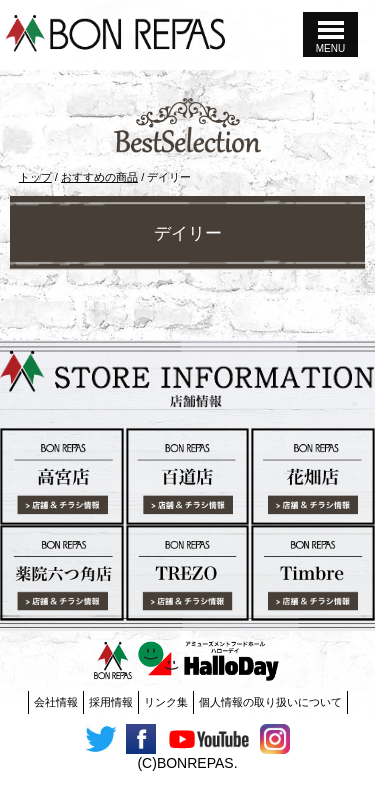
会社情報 (56, 702)
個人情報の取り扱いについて (270, 702)
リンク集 (166, 702)
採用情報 (111, 702)
